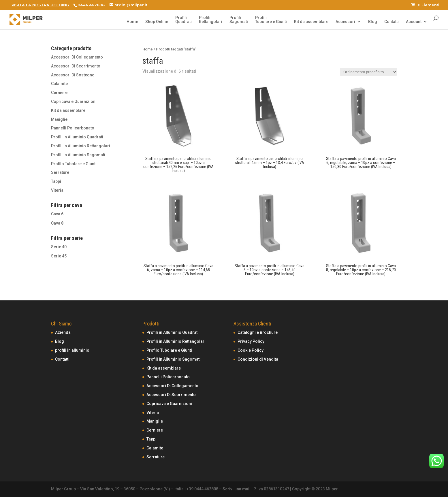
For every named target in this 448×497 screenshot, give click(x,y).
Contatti (391, 22)
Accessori (345, 22)
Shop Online (157, 22)
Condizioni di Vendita (258, 359)
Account (414, 22)
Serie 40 (59, 247)
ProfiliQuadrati (183, 20)
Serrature (60, 172)
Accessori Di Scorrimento (76, 66)
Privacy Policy (251, 341)
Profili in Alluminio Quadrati (77, 137)
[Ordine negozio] (368, 72)
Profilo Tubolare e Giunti (74, 164)
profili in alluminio (72, 350)
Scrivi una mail (237, 489)
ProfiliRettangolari (211, 20)
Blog (373, 22)
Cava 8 (57, 223)
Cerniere (59, 93)
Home (132, 22)
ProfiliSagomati (239, 20)
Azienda (63, 332)
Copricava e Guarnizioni (74, 101)
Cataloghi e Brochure (258, 332)
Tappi (56, 181)
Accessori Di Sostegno (73, 75)
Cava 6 (57, 214)
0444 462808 (91, 5)
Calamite (59, 84)
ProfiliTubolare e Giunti (271, 20)
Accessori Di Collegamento (77, 57)
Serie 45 (59, 256)
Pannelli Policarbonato (73, 128)
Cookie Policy (251, 350)
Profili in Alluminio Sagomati (78, 155)
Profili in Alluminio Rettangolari (81, 146)
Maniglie (59, 119)
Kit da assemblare (311, 22)
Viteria (57, 190)
